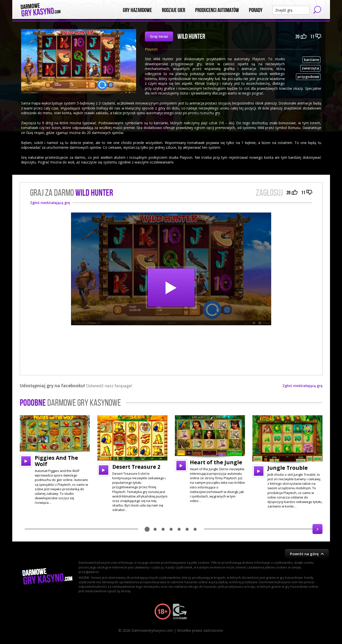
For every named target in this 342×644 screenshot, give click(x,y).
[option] (55, 460)
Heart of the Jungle (216, 462)
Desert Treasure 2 (136, 467)
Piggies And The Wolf (56, 461)
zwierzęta (310, 68)
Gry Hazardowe (137, 10)
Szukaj (317, 10)
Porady (256, 10)
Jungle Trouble (288, 468)
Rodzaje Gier (174, 10)
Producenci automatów (217, 10)
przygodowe (308, 77)
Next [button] (317, 529)
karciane (311, 60)
